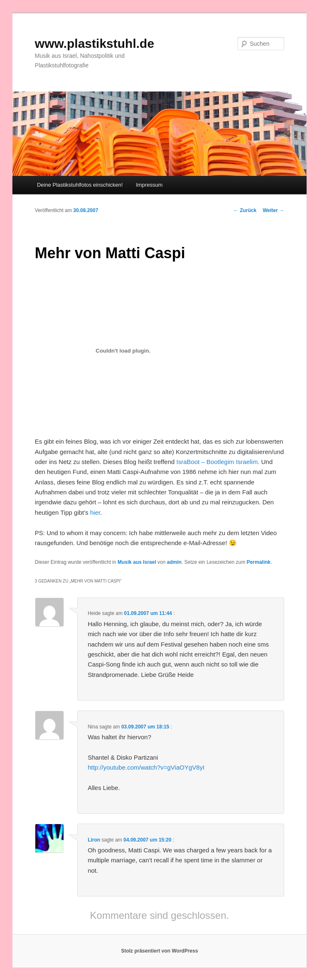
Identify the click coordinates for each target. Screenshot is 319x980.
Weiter (273, 210)
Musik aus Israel (137, 562)
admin (174, 562)
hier (95, 512)
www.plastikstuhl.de (94, 43)
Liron (94, 840)
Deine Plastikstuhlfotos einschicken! (80, 185)
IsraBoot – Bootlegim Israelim (217, 462)
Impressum (149, 185)
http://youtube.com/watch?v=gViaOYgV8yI (146, 767)
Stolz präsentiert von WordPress (159, 951)
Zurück (245, 210)
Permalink (259, 562)
